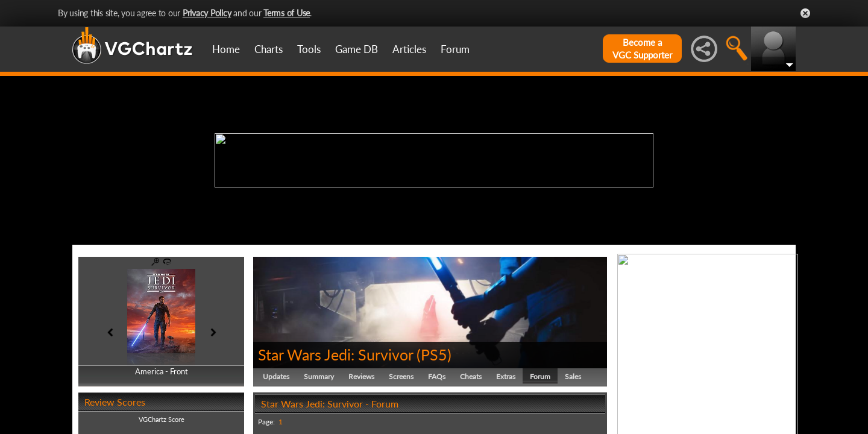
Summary (319, 376)
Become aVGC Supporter (642, 49)
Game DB (357, 49)
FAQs (437, 376)
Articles (409, 49)
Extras (506, 376)
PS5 (434, 354)
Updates (276, 376)
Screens (401, 376)
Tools (309, 49)
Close (805, 13)
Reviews (361, 376)
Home (226, 49)
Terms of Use (287, 13)
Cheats (471, 376)
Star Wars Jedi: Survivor (335, 354)
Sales (573, 376)
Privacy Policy (207, 13)
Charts (269, 49)
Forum (455, 49)
